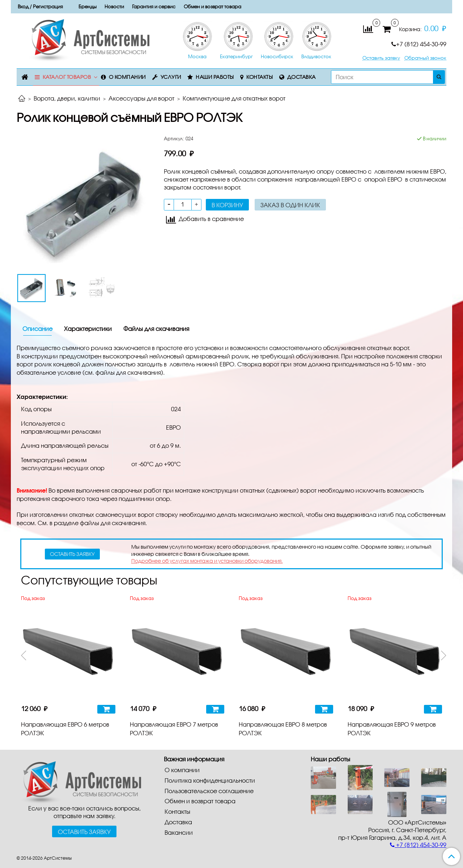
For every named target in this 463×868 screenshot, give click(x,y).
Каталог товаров (67, 77)
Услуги (171, 77)
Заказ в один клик (290, 205)
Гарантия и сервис (154, 7)
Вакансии (179, 832)
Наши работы (215, 77)
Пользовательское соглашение (209, 791)
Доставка (301, 77)
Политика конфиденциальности (210, 780)
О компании (127, 77)
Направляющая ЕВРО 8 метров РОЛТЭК (283, 729)
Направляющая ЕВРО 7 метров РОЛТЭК (174, 729)
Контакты (260, 77)
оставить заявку (72, 554)
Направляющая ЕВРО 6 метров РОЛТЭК (65, 729)
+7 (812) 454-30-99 (419, 44)
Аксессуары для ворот (141, 98)
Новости (114, 7)
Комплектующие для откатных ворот (234, 98)
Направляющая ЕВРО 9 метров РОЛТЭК (392, 729)
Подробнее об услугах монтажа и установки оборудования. (207, 561)
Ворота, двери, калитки (67, 98)
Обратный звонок (425, 58)
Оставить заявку (381, 58)
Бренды (88, 7)
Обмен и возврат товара (213, 7)
